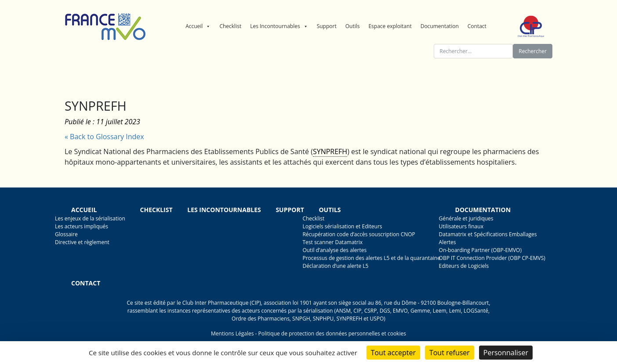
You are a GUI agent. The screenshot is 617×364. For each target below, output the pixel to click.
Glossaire (66, 234)
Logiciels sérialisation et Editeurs (342, 226)
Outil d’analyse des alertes (334, 250)
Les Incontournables (279, 26)
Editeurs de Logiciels (464, 266)
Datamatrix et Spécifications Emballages (488, 234)
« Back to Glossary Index (104, 137)
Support (327, 26)
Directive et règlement (82, 242)
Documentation (440, 26)
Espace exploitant (390, 26)
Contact (477, 26)
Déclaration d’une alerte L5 (335, 266)
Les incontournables (224, 210)
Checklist (230, 26)
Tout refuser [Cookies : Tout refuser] (450, 353)
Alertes (448, 242)
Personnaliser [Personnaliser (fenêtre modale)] (506, 353)
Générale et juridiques (466, 218)
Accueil (198, 26)
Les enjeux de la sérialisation (90, 218)
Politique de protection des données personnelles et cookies (332, 333)
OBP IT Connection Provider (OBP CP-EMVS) (492, 258)
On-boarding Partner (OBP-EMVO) (480, 250)
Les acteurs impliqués (82, 226)
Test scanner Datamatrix (332, 242)
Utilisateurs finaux (461, 226)
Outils (353, 26)
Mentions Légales (232, 333)
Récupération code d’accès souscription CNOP (359, 234)
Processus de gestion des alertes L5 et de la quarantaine (371, 258)
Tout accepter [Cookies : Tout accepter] (393, 353)
